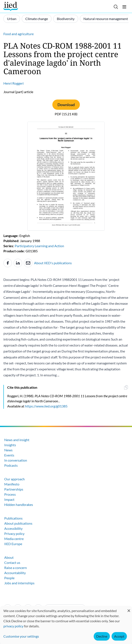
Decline (102, 636)
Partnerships (14, 489)
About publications (18, 523)
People (9, 578)
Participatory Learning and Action (39, 246)
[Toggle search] (116, 7)
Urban (12, 19)
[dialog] (66, 625)
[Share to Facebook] (8, 263)
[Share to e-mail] (28, 263)
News (8, 450)
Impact (9, 499)
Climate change (37, 19)
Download (66, 105)
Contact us (12, 562)
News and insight (17, 440)
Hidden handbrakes (19, 505)
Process (10, 494)
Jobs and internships (19, 583)
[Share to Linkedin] (18, 263)
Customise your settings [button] (21, 636)
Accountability (15, 573)
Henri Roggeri (14, 83)
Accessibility (13, 528)
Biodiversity (66, 19)
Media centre (14, 539)
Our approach (14, 479)
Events (9, 455)
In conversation (16, 460)
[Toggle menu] (124, 7)
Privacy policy (14, 534)
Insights (10, 445)
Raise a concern (16, 568)
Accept (119, 636)
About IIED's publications (53, 263)
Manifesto (12, 484)
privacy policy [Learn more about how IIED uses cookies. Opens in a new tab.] (13, 626)
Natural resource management (106, 19)
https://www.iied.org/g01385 (46, 406)
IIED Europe (13, 544)
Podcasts (11, 465)
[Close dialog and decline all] (129, 609)
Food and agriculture (19, 34)
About (9, 557)
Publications (13, 518)
